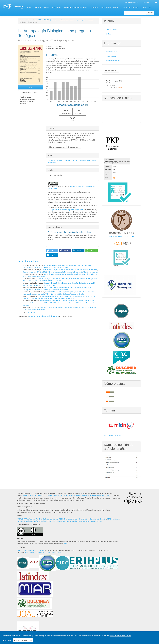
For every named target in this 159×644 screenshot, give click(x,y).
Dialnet (41, 550)
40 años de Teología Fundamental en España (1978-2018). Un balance (61, 279)
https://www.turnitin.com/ (112, 435)
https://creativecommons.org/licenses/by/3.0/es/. (67, 210)
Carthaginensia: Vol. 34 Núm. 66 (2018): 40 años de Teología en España (59, 294)
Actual (29, 7)
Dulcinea (43, 521)
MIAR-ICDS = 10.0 (116, 236)
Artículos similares (29, 261)
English (108, 34)
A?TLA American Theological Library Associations (41, 519)
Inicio (22, 20)
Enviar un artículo (111, 71)
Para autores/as (111, 56)
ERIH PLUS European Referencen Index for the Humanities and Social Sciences (75, 521)
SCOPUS (20, 519)
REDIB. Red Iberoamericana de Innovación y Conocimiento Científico (83, 519)
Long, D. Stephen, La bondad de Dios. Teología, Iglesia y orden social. (68, 287)
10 (34, 313)
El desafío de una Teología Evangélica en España (61, 283)
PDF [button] (31, 87)
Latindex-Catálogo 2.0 (30, 550)
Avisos (46, 7)
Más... (66, 544)
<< (19, 313)
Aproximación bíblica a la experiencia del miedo (56, 307)
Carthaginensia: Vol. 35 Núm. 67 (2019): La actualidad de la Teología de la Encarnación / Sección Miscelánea (60, 272)
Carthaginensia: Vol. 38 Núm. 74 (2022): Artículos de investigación (45, 290)
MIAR (32, 553)
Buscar (150, 13)
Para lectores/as (111, 52)
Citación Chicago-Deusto (110, 7)
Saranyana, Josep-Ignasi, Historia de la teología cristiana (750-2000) (67, 265)
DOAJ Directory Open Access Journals (48, 553)
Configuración (6, 640)
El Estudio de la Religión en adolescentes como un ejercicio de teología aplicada (69, 270)
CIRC (27, 553)
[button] (52, 251)
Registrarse (146, 2)
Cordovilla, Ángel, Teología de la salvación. (59, 274)
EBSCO (19, 550)
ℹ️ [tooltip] (86, 105)
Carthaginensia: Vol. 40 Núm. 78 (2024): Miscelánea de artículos (52, 298)
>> (38, 313)
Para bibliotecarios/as (113, 61)
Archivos (38, 7)
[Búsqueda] (135, 13)
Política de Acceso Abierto (131, 7)
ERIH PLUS (130, 236)
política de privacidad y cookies (120, 636)
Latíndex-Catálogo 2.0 (131, 2)
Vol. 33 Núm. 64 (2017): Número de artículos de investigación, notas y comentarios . (64, 20)
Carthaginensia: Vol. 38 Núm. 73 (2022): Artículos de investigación (45, 268)
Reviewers (94, 7)
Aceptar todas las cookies (23, 640)
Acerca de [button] (147, 7)
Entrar (155, 2)
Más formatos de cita (57, 147)
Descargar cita (74, 147)
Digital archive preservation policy (76, 7)
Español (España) (112, 29)
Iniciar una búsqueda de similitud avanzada (44, 316)
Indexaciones (56, 7)
